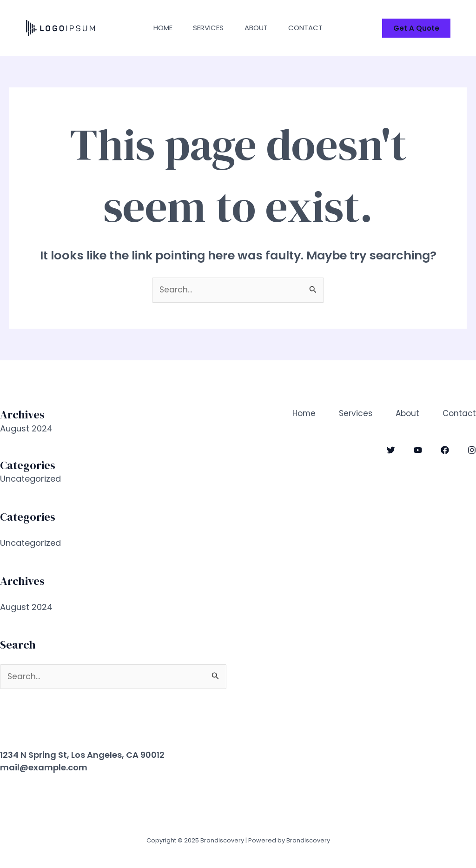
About (258, 28)
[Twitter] (391, 450)
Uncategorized (30, 479)
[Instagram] (472, 450)
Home (159, 28)
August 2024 (26, 428)
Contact (310, 28)
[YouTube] (418, 450)
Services (207, 28)
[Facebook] (445, 450)
